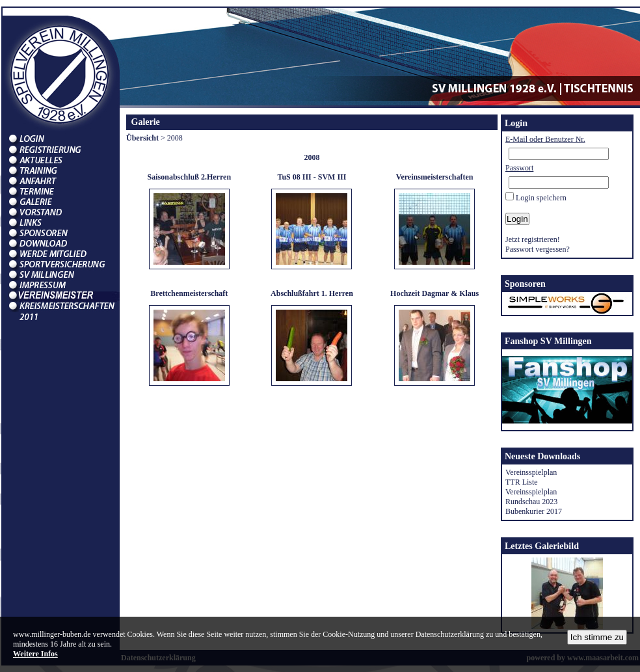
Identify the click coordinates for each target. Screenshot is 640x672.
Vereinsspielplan (531, 472)
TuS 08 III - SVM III (312, 177)
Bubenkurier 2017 (534, 511)
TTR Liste (522, 482)
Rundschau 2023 (531, 502)
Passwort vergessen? (538, 249)
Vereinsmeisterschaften (435, 177)
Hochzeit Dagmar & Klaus (434, 293)
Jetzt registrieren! (533, 239)
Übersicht (142, 138)
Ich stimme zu (597, 637)
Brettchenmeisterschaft (189, 293)
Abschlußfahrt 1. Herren (312, 293)
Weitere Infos (35, 654)
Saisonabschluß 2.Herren (189, 177)
